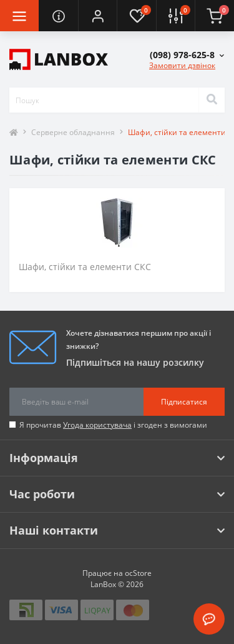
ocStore (138, 573)
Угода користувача (97, 425)
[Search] (212, 100)
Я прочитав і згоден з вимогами (113, 425)
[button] (97, 16)
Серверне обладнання (73, 132)
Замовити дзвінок (182, 65)
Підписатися (184, 402)
